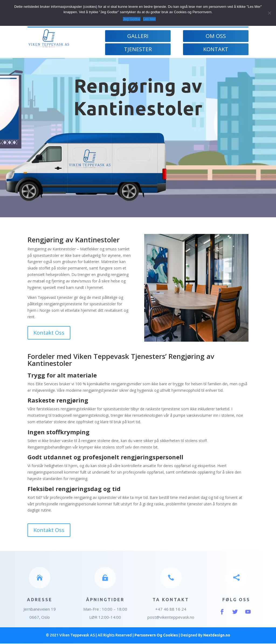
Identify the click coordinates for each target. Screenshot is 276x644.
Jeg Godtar (132, 19)
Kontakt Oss (49, 333)
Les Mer (149, 19)
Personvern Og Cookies (156, 635)
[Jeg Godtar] (269, 13)
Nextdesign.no (217, 635)
